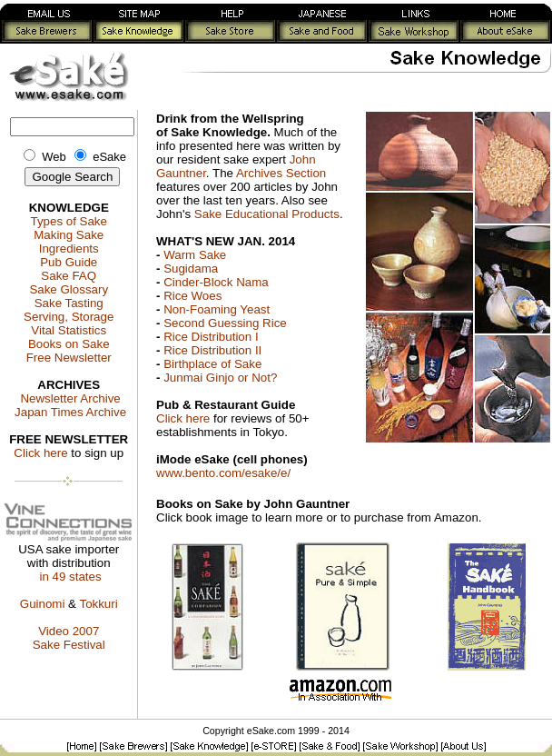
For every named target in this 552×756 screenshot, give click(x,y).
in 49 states (70, 577)
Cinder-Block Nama (216, 282)
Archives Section (281, 173)
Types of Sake (68, 221)
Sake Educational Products (267, 214)
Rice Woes (192, 296)
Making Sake (69, 235)
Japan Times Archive (70, 412)
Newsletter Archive (70, 398)
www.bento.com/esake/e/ (223, 473)
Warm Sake (195, 255)
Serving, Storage (69, 317)
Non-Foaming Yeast (217, 309)
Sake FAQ (69, 276)
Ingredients (69, 249)
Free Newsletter (69, 358)
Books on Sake (69, 344)
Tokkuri (98, 604)
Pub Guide (69, 262)
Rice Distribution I (211, 337)
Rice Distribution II (212, 350)
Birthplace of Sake (212, 364)
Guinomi (43, 604)
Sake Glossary (69, 289)
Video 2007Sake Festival (69, 638)
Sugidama (191, 269)
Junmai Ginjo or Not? (220, 378)
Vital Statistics (69, 330)
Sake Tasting (69, 303)
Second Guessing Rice (225, 323)
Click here (40, 453)
